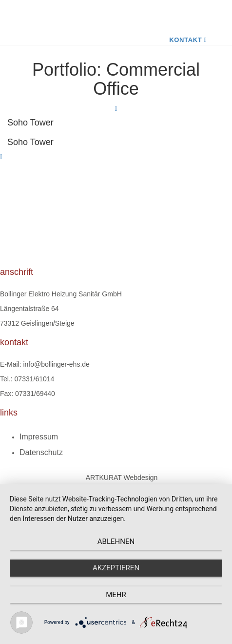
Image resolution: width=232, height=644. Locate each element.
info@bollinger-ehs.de (56, 364)
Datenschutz (41, 452)
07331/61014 (35, 379)
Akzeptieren (116, 568)
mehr (116, 595)
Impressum (39, 437)
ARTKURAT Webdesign (122, 478)
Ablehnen (116, 541)
